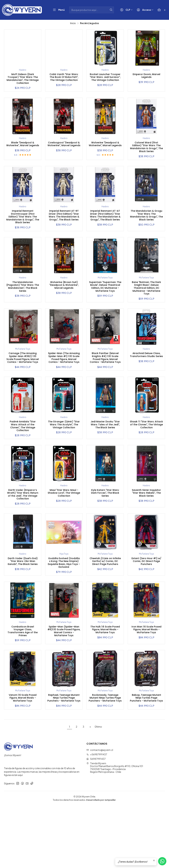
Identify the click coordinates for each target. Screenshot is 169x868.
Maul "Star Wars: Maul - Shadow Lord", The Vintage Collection (64, 531)
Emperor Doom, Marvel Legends (146, 77)
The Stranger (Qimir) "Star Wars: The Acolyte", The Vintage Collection (64, 462)
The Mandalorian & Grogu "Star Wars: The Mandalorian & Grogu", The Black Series (146, 228)
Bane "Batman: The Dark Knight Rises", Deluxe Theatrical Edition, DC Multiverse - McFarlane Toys (146, 307)
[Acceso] (144, 10)
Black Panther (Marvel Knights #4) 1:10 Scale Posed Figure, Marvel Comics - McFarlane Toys (105, 385)
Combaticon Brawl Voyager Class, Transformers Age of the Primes (23, 683)
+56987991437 (97, 817)
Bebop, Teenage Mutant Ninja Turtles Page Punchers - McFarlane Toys (146, 758)
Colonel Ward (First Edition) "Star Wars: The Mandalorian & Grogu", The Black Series (146, 153)
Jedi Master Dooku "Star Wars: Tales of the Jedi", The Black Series (105, 462)
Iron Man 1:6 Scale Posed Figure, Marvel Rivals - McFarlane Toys (146, 683)
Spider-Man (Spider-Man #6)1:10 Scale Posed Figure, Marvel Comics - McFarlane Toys (64, 685)
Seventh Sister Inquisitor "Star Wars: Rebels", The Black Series (146, 533)
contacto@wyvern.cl (100, 813)
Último (98, 789)
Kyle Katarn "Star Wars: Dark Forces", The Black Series (105, 531)
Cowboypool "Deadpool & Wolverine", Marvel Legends (64, 151)
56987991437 (96, 821)
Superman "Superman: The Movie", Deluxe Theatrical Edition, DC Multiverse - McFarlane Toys (105, 308)
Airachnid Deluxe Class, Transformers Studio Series (146, 381)
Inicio (73, 23)
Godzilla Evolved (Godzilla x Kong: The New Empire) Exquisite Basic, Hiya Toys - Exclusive (64, 610)
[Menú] (58, 10)
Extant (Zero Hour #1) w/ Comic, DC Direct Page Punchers (146, 606)
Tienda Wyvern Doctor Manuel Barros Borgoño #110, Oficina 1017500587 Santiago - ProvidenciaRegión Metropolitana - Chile (115, 830)
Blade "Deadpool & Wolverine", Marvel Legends (23, 150)
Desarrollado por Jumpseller (101, 862)
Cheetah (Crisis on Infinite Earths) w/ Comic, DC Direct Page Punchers (105, 608)
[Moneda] (126, 10)
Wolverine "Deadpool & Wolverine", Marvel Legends (105, 150)
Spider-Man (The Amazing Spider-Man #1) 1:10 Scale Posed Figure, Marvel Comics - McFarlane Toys (64, 385)
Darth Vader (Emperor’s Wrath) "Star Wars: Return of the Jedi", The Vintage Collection (23, 535)
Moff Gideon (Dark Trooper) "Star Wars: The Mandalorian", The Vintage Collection (23, 80)
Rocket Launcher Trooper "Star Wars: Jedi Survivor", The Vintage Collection (105, 80)
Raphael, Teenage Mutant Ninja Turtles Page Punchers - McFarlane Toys (64, 758)
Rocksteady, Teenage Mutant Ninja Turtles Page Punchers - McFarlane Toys (105, 758)
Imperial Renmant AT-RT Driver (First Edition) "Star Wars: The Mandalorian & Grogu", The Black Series (64, 230)
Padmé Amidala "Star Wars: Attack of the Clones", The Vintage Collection (23, 462)
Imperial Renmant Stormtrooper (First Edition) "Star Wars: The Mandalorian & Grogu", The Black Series (23, 230)
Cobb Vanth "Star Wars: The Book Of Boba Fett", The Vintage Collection (64, 80)
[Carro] (161, 10)
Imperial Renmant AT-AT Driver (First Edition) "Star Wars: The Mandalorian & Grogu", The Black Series (105, 230)
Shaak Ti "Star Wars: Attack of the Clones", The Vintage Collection (146, 462)
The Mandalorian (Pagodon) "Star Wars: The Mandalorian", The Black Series (23, 307)
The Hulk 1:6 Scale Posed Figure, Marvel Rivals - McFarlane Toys (105, 683)
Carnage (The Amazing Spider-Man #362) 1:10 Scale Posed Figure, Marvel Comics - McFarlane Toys (23, 387)
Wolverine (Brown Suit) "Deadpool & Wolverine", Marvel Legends (64, 305)
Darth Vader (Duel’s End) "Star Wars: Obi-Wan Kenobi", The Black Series (23, 608)
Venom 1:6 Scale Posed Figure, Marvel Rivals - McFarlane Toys (23, 758)
